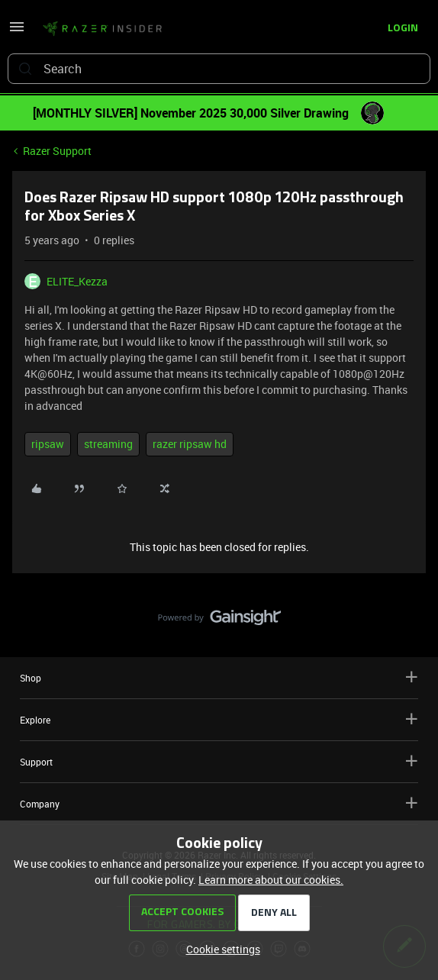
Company (219, 803)
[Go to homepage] (102, 29)
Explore (219, 719)
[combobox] (219, 69)
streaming (108, 444)
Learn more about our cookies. (271, 880)
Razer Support (57, 151)
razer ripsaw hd (190, 444)
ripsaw (48, 444)
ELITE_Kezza (77, 281)
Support (219, 761)
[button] (17, 32)
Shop (219, 677)
